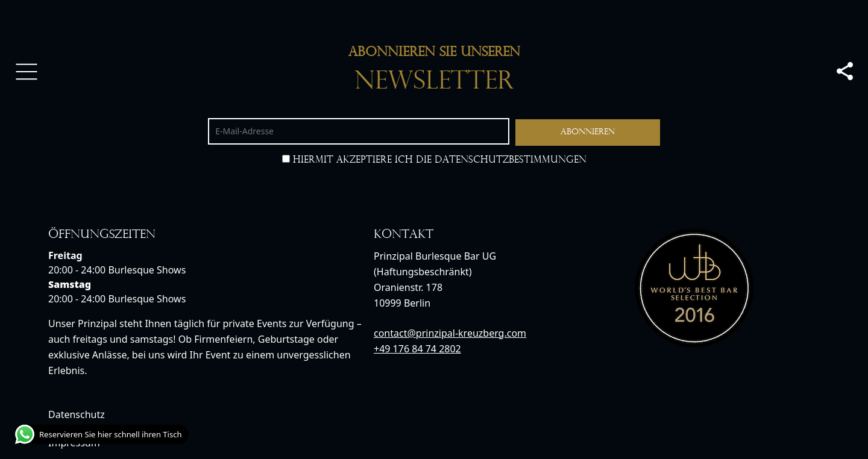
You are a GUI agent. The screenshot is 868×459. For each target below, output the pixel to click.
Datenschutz (77, 414)
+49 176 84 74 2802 (417, 349)
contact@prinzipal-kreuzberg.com (450, 333)
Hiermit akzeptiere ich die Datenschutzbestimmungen (434, 160)
